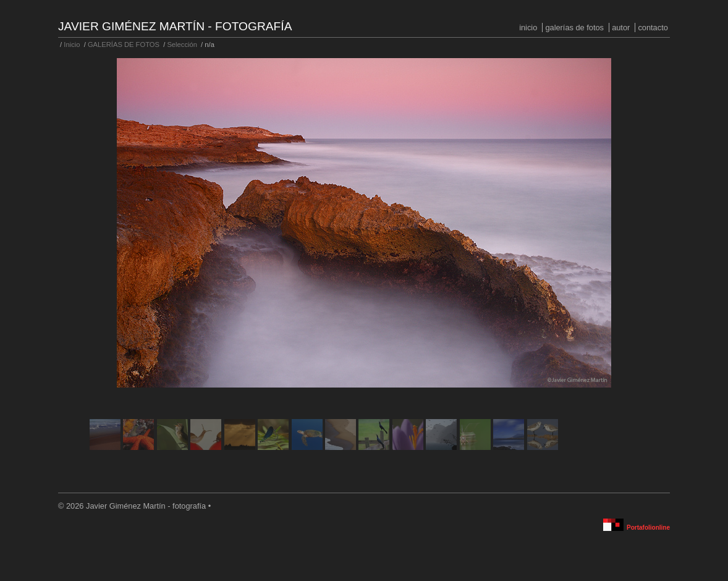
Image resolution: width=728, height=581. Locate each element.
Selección (182, 45)
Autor (621, 28)
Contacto (653, 28)
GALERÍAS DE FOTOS (574, 28)
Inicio (528, 28)
